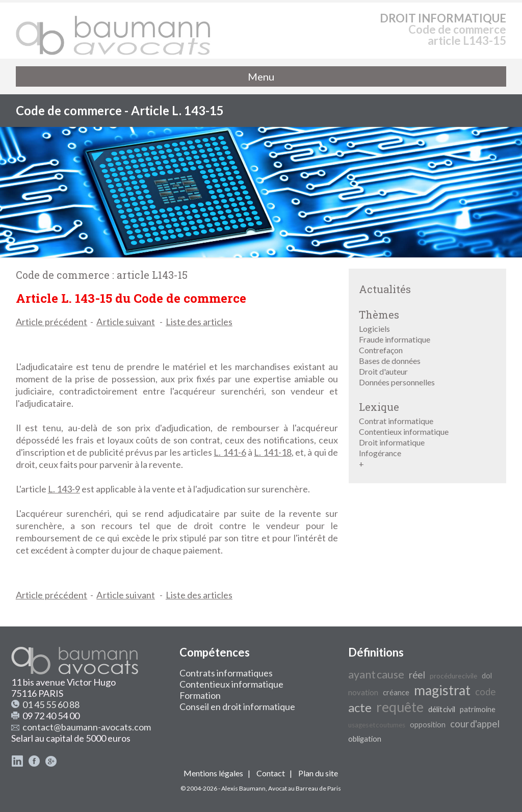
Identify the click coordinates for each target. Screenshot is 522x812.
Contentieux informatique (404, 431)
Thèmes (379, 315)
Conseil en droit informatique (237, 706)
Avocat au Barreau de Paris (305, 788)
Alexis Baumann (243, 788)
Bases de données (390, 361)
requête (400, 707)
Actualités (385, 289)
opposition (428, 725)
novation (363, 692)
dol (487, 676)
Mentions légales (213, 773)
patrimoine (478, 709)
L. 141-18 (272, 452)
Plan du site (318, 773)
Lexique (379, 407)
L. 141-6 (230, 452)
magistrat (442, 690)
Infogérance (380, 453)
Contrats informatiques (226, 673)
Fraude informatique (395, 339)
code (485, 692)
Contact (271, 773)
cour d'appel (475, 724)
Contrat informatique (396, 421)
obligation (365, 739)
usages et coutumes (377, 725)
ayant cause (376, 674)
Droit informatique (392, 442)
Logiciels (374, 329)
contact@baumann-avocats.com (87, 727)
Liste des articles (199, 322)
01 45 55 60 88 (51, 704)
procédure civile (453, 676)
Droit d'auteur (383, 371)
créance (396, 692)
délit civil (442, 709)
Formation (200, 695)
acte (360, 707)
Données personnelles (397, 382)
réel (417, 675)
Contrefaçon (381, 350)
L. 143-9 (64, 489)
